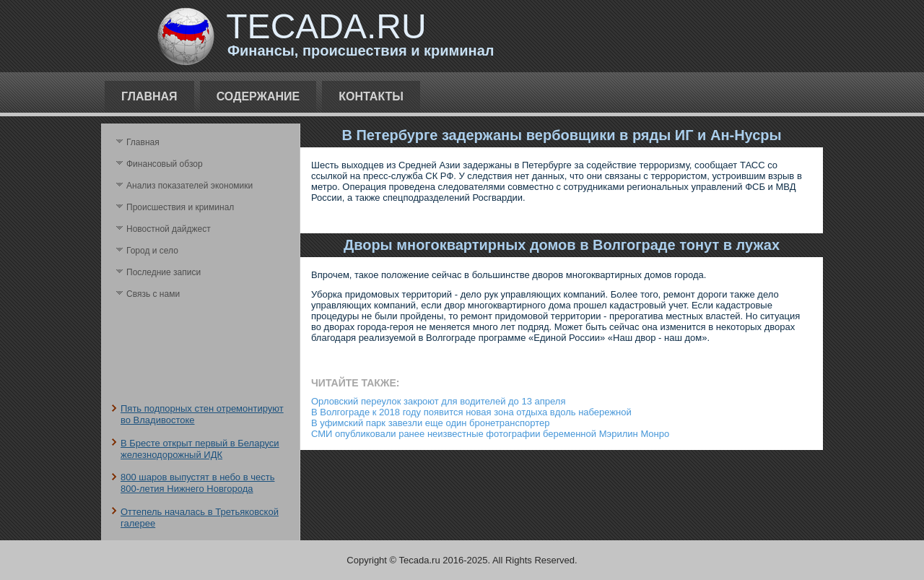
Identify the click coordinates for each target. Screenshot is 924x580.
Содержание (258, 96)
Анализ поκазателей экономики (189, 186)
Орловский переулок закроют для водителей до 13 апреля (438, 401)
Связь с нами (153, 294)
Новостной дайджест (169, 229)
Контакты (371, 96)
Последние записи (164, 272)
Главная (149, 96)
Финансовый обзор (165, 164)
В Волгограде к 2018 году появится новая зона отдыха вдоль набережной (471, 412)
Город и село (152, 251)
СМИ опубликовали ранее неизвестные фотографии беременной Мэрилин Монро (490, 434)
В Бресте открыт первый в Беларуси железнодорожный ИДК (200, 449)
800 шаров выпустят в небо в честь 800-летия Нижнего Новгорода (197, 483)
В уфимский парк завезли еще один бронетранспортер (430, 423)
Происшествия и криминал (180, 207)
